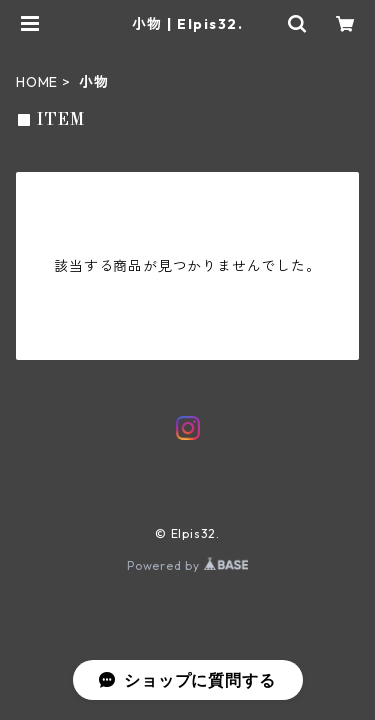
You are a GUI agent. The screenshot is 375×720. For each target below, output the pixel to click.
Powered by (187, 565)
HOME (37, 82)
